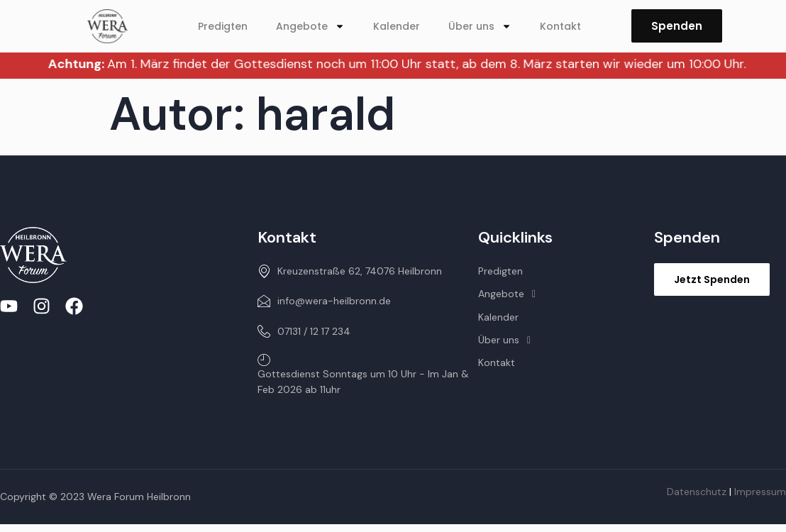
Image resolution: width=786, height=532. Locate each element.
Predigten (223, 26)
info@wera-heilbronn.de (324, 301)
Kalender (397, 26)
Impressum (760, 492)
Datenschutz (697, 492)
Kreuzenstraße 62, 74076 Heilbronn (350, 271)
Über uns (480, 26)
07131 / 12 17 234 (304, 331)
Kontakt (560, 26)
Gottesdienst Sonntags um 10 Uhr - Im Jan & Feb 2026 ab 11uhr (363, 375)
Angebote (310, 26)
